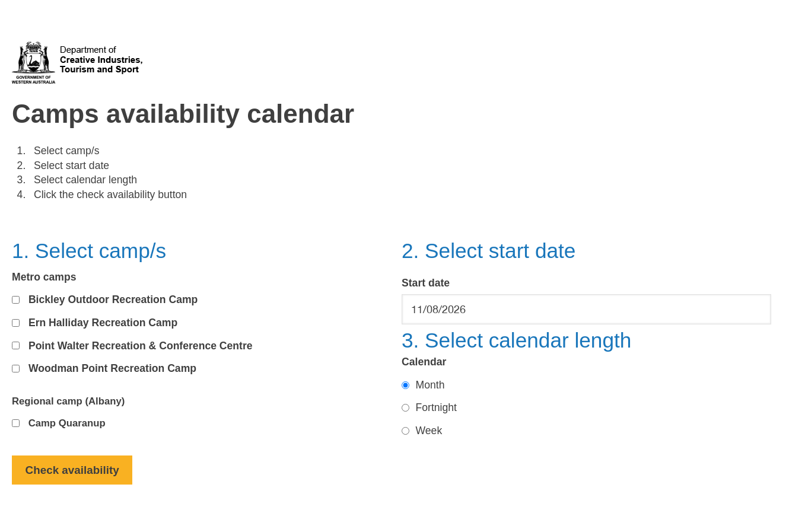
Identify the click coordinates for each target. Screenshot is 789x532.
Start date (426, 283)
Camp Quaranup (67, 423)
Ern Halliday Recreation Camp (103, 323)
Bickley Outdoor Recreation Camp (113, 300)
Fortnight (436, 407)
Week (429, 431)
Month (430, 385)
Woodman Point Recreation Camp (112, 368)
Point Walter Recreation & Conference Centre (141, 346)
